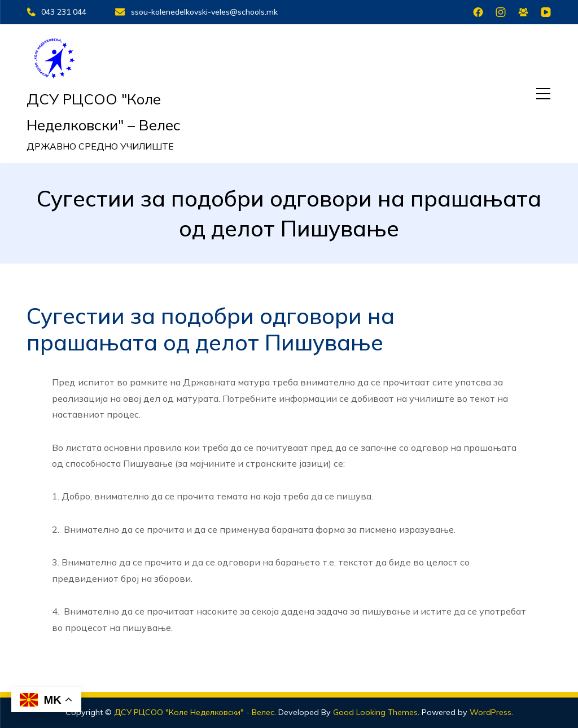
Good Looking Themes (375, 712)
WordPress (491, 712)
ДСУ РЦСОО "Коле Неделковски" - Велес (194, 712)
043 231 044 (56, 12)
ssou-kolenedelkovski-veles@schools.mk (196, 12)
